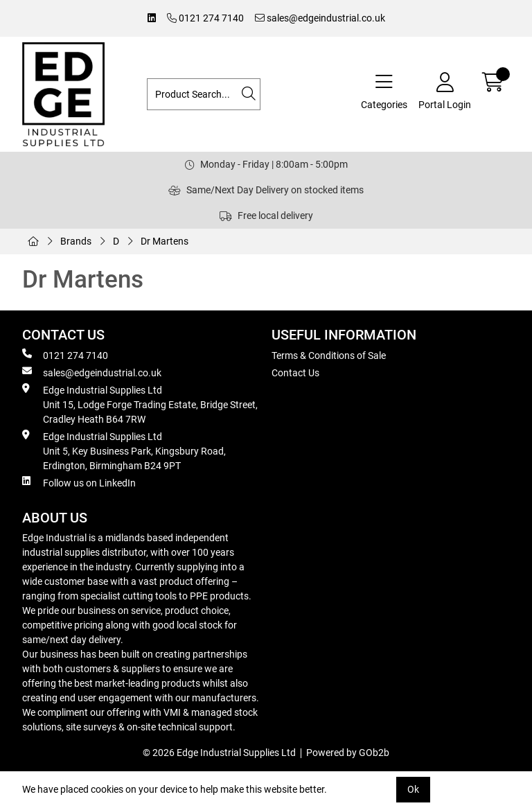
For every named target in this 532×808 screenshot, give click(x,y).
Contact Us (295, 373)
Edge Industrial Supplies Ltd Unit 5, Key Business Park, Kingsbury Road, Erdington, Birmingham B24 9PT (124, 450)
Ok (413, 789)
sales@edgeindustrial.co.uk (320, 18)
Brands (76, 241)
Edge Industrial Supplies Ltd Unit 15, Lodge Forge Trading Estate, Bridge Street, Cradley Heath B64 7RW (140, 404)
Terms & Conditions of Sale (329, 355)
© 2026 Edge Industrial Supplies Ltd (219, 753)
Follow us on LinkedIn (79, 482)
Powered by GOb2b (348, 753)
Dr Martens (165, 241)
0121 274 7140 (205, 18)
